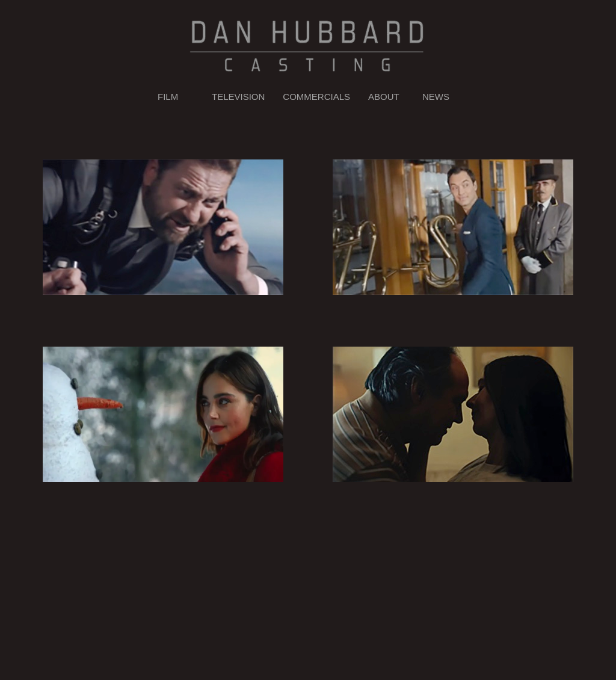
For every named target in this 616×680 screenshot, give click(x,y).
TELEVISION (238, 97)
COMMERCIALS (316, 97)
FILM (168, 97)
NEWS (436, 97)
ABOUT (384, 97)
